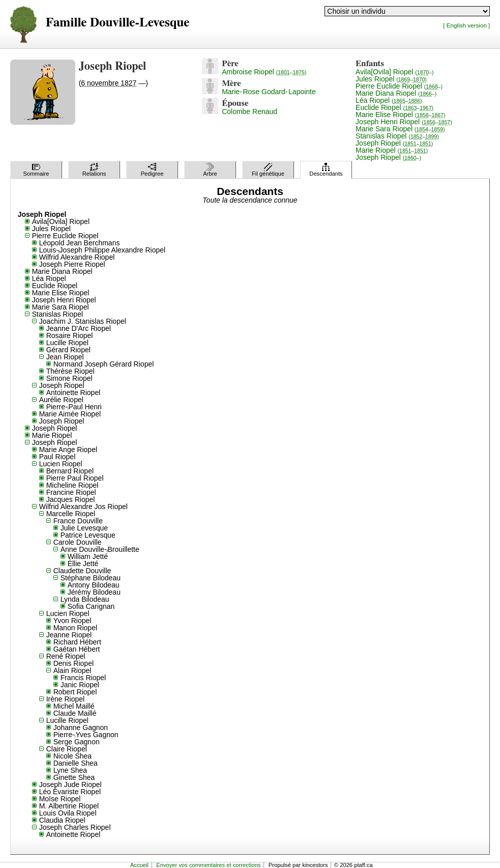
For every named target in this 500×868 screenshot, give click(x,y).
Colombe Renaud (249, 111)
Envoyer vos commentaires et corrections (208, 865)
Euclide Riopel (394, 107)
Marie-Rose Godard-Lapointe (269, 92)
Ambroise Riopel (264, 72)
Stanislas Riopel (397, 136)
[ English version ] (466, 25)
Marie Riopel (392, 150)
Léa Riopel (389, 100)
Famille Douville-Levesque (118, 23)
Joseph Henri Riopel (404, 122)
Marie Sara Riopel (400, 129)
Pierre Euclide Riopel (399, 86)
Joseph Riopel (394, 143)
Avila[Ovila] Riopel (394, 72)
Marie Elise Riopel (400, 115)
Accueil (139, 865)
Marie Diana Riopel (396, 93)
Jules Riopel (391, 79)
